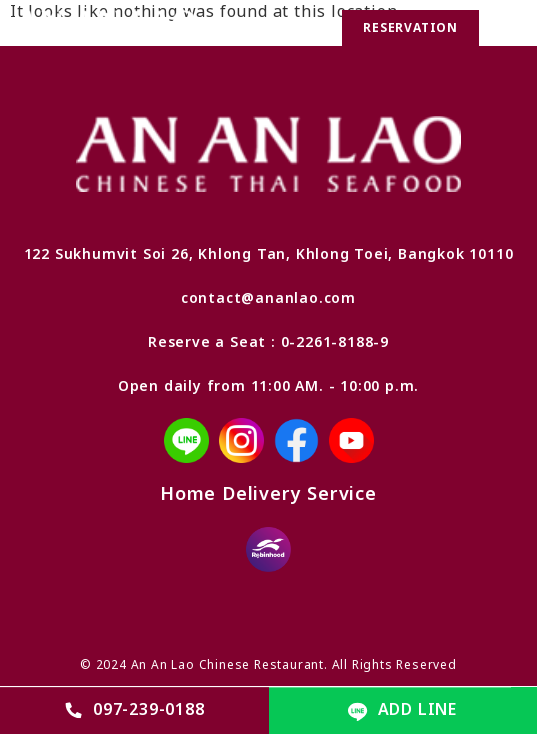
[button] (505, 28)
